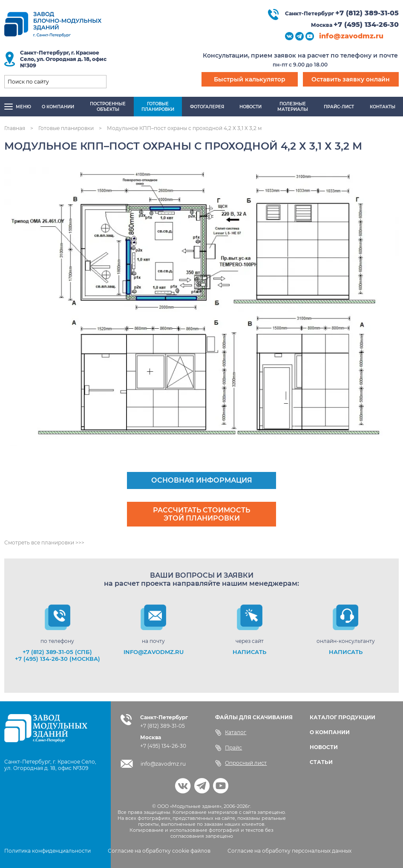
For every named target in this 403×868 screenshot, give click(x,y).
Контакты (383, 107)
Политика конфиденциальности (47, 851)
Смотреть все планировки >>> (44, 542)
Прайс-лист (339, 107)
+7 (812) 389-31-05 (367, 13)
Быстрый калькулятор (250, 79)
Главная (15, 128)
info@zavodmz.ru (351, 36)
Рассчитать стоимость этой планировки (201, 514)
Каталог (231, 732)
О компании (58, 107)
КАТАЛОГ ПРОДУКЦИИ (343, 717)
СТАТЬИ (321, 762)
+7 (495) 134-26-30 (366, 25)
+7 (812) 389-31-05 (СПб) (57, 652)
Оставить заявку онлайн (351, 79)
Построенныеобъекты (108, 107)
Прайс (229, 748)
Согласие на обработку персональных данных (289, 851)
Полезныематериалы (293, 107)
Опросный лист (241, 763)
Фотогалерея (207, 107)
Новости (250, 107)
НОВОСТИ (324, 747)
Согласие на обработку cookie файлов (159, 851)
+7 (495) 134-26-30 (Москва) (58, 659)
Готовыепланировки (158, 107)
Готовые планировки (66, 128)
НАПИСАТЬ (249, 652)
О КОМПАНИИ (330, 732)
